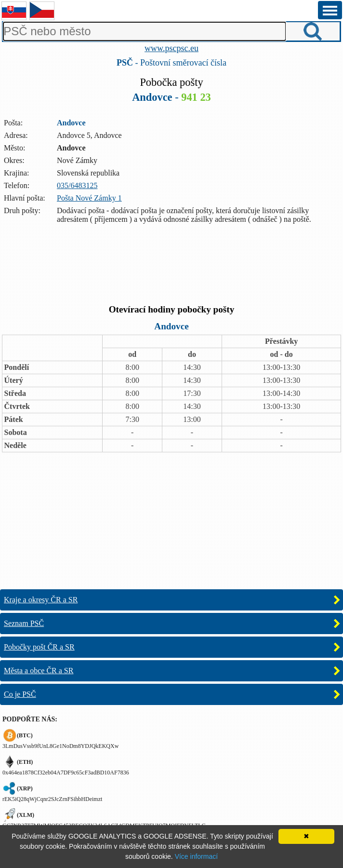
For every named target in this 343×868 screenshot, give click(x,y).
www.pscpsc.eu (171, 48)
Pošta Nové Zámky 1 (89, 198)
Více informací (196, 856)
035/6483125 (77, 185)
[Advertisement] (171, 265)
